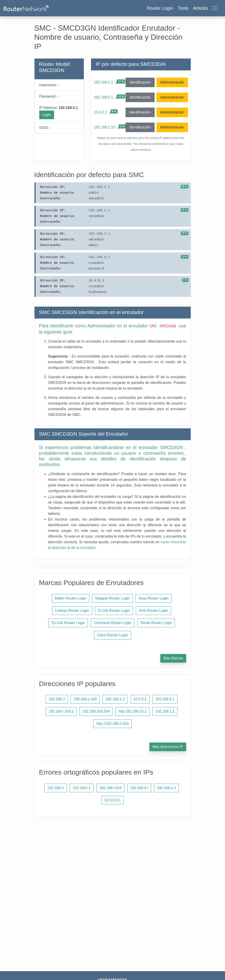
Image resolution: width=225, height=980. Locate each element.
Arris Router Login (153, 611)
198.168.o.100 (85, 699)
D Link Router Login (114, 611)
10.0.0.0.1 (112, 800)
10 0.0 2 (140, 699)
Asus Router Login (153, 598)
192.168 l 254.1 (61, 711)
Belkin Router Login (71, 598)
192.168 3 (57, 699)
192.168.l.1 (82, 788)
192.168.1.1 (165, 711)
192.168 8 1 (165, 699)
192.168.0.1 (103, 97)
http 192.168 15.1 (132, 711)
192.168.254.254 (96, 711)
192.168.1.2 (115, 699)
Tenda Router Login (156, 623)
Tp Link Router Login (68, 623)
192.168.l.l (56, 788)
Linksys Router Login (72, 611)
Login (47, 115)
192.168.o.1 (167, 788)
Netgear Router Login (112, 598)
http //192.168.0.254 (112, 724)
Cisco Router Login (112, 635)
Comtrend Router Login (113, 623)
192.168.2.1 (103, 82)
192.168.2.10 (104, 127)
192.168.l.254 (110, 788)
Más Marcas (173, 658)
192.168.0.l (139, 788)
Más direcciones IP (168, 747)
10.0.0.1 (100, 112)
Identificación (140, 82)
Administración (172, 82)
